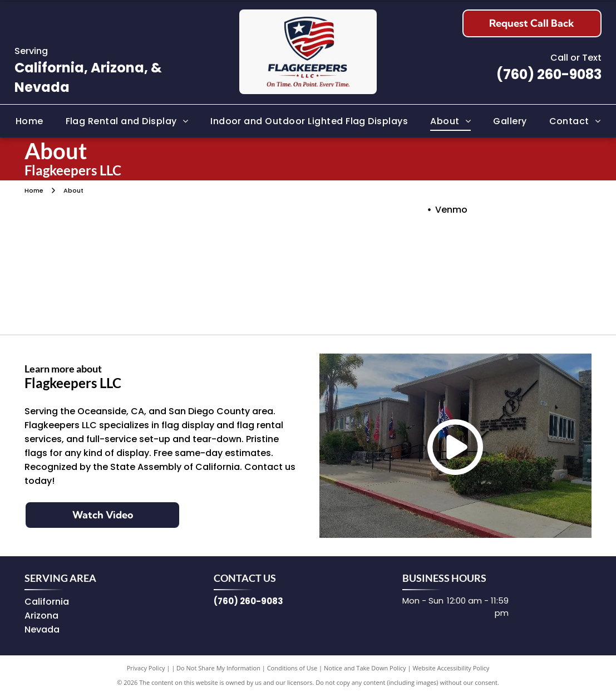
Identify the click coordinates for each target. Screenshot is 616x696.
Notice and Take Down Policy (365, 668)
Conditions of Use (292, 668)
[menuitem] (29, 121)
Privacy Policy (146, 668)
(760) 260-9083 (549, 74)
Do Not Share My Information (218, 668)
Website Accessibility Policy (451, 668)
